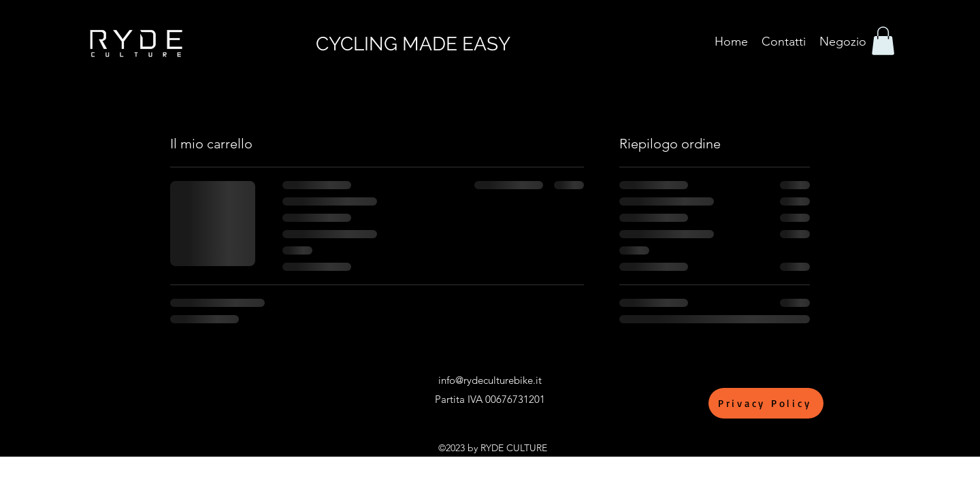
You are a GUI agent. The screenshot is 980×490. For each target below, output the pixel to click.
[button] (883, 41)
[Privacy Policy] (766, 403)
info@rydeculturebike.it (490, 380)
